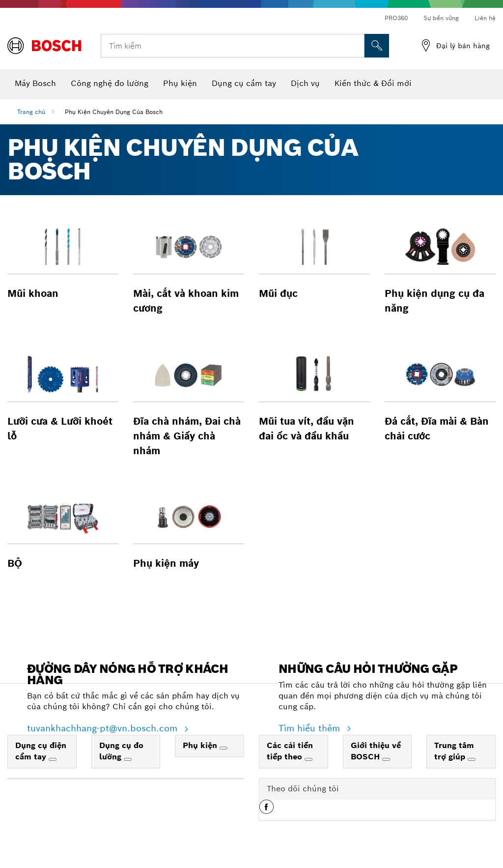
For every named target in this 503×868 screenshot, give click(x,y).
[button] (63, 260)
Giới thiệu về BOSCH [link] (376, 751)
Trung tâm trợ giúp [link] (454, 751)
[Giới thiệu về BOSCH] (386, 759)
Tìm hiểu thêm (311, 728)
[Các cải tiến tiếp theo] (308, 759)
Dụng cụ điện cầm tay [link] (41, 751)
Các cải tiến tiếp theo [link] (290, 751)
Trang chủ (31, 112)
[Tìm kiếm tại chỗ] (377, 46)
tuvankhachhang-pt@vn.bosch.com (104, 728)
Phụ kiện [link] (201, 745)
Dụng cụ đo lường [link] (121, 751)
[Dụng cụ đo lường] (128, 759)
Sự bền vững (441, 18)
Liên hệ (485, 18)
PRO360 (396, 18)
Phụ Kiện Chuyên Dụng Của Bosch (114, 112)
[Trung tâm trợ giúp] (472, 759)
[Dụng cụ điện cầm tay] (53, 759)
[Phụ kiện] (224, 748)
